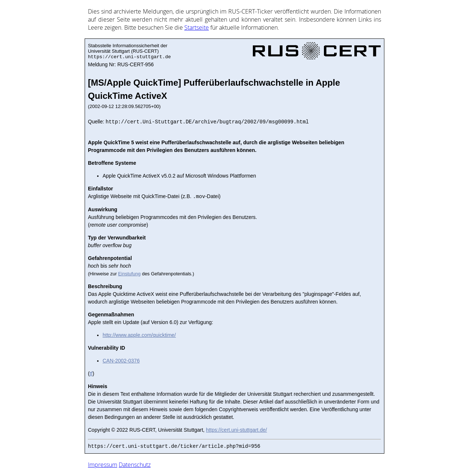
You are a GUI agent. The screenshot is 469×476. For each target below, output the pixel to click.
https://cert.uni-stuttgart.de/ (237, 430)
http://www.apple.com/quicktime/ (139, 335)
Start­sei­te (197, 27)
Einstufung (129, 274)
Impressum (103, 465)
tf (91, 373)
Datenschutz (135, 465)
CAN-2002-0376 (121, 361)
